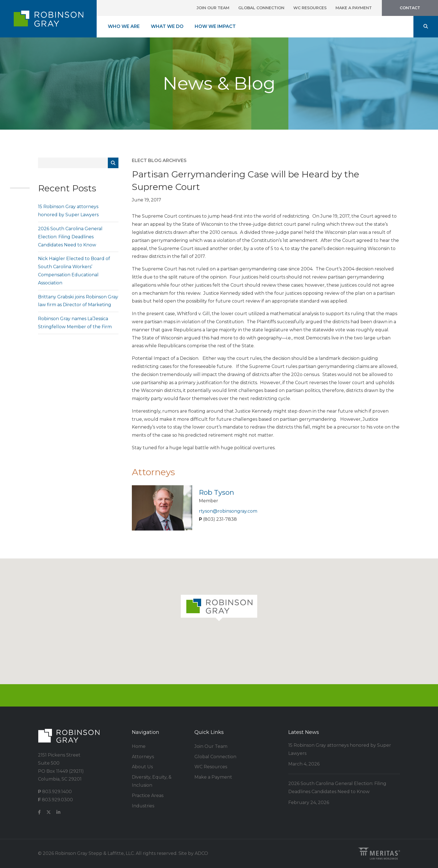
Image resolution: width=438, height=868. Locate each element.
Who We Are (124, 26)
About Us (142, 767)
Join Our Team (213, 8)
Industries (143, 806)
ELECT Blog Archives (159, 160)
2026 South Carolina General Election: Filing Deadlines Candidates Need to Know (70, 237)
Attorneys (143, 757)
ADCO (201, 853)
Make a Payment (354, 8)
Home (139, 746)
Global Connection (261, 8)
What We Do (167, 26)
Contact (410, 8)
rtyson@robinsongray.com (228, 511)
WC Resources (310, 8)
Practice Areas (148, 796)
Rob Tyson (216, 492)
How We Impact (215, 26)
